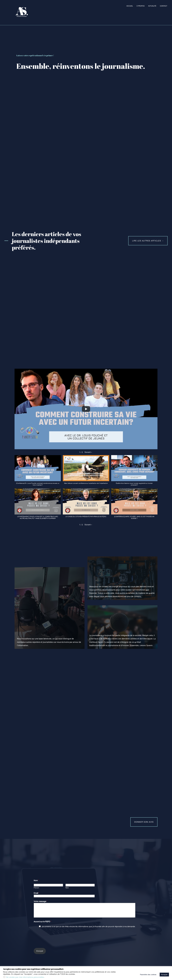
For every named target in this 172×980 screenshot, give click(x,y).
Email (36, 893)
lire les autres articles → (148, 241)
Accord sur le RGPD (43, 922)
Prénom (36, 888)
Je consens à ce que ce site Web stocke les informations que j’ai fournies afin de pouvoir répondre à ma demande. (89, 926)
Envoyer (40, 951)
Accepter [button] (164, 975)
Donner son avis (144, 822)
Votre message (40, 901)
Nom (36, 880)
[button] (88, 452)
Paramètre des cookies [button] (148, 975)
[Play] (86, 409)
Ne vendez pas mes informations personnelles (25, 977)
